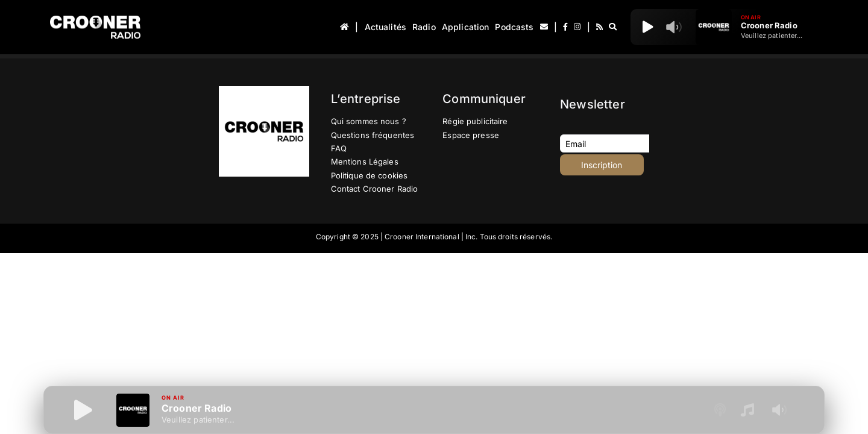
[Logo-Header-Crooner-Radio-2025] (95, 20)
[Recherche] (613, 27)
